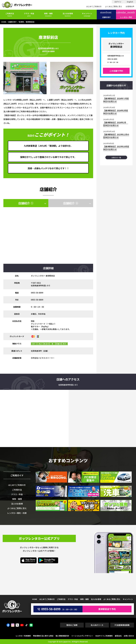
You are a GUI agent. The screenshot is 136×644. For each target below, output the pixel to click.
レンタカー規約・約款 (17, 513)
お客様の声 (130, 6)
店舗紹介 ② (71, 203)
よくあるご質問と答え (114, 6)
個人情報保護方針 (62, 636)
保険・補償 (48, 14)
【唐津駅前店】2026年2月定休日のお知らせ (116, 112)
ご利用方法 (10, 14)
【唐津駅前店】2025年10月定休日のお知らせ (116, 148)
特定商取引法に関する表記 (43, 636)
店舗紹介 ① (26, 203)
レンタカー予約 (125, 15)
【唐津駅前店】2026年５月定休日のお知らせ (116, 100)
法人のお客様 (68, 14)
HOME (35, 599)
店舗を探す (106, 15)
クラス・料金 (29, 14)
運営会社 (118, 636)
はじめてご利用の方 (94, 6)
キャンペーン (87, 14)
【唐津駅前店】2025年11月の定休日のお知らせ (116, 136)
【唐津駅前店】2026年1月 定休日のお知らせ (116, 124)
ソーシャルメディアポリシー (82, 636)
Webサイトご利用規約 (104, 636)
